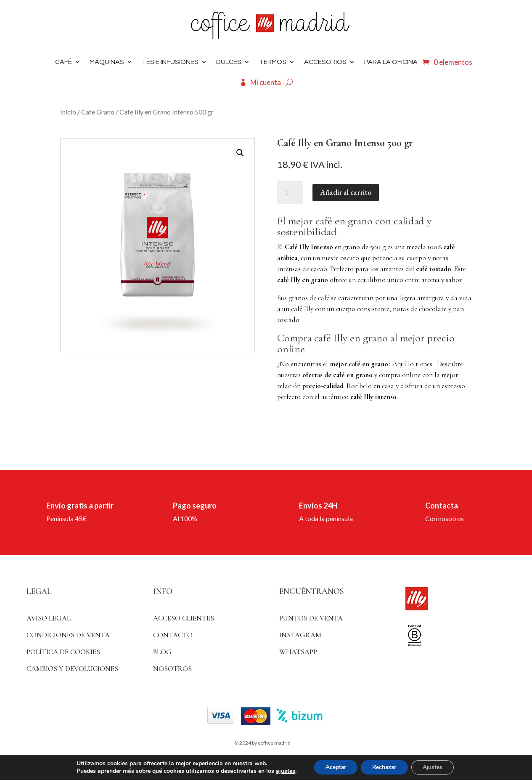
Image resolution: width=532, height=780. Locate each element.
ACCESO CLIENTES (184, 618)
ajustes (281, 771)
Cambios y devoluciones (72, 669)
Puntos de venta (311, 618)
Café (64, 62)
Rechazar (384, 767)
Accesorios (325, 62)
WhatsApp (298, 652)
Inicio (68, 112)
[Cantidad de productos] (290, 192)
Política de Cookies (63, 652)
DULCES (229, 62)
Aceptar (333, 767)
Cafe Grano (98, 112)
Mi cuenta (266, 82)
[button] (240, 153)
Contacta (442, 506)
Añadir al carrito (346, 192)
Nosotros (172, 669)
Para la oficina (391, 62)
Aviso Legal (49, 618)
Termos (273, 62)
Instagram (300, 635)
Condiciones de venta (68, 635)
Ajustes (436, 767)
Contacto (173, 635)
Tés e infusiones (170, 62)
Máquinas (107, 62)
